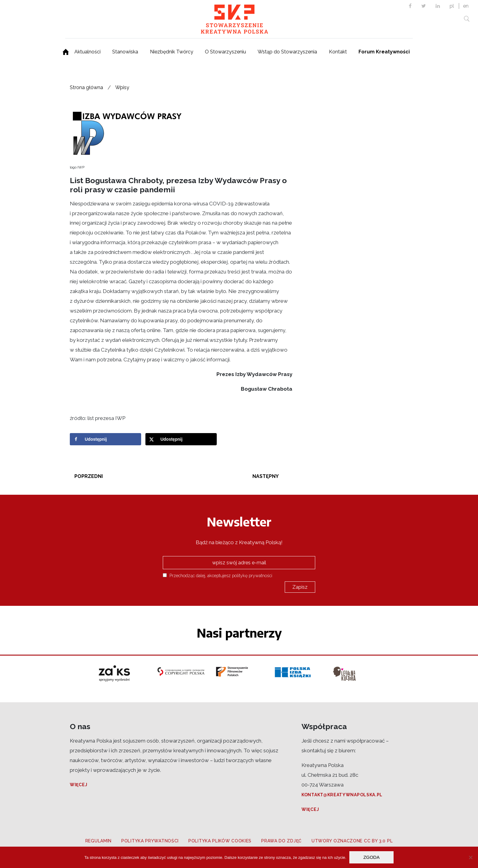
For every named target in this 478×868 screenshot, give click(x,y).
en (466, 6)
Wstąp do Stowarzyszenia (287, 52)
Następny (266, 476)
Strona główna (86, 87)
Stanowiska (125, 52)
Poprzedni (89, 476)
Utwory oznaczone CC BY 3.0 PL (352, 841)
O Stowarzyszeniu (225, 52)
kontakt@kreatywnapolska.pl (342, 795)
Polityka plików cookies (220, 841)
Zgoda (371, 857)
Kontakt (338, 52)
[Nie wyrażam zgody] (470, 857)
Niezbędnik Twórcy (172, 52)
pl (452, 6)
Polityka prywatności (150, 841)
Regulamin (98, 841)
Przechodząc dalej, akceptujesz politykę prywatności (218, 575)
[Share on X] (181, 439)
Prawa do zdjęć (282, 841)
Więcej (78, 785)
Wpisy (122, 87)
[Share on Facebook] (105, 439)
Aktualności (87, 52)
